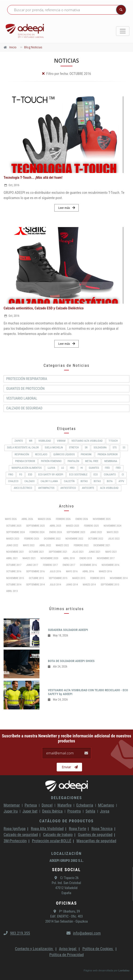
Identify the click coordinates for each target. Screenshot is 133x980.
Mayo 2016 (72, 571)
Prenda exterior (25, 461)
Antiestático (68, 488)
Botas (97, 481)
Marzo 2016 (105, 571)
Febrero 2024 (37, 532)
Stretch (74, 448)
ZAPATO (19, 441)
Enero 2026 (82, 519)
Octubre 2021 (36, 552)
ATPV (122, 481)
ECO (96, 475)
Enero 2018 (86, 558)
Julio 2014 (55, 585)
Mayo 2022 (29, 545)
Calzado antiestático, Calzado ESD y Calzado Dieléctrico (44, 308)
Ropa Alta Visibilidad (47, 829)
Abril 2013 (12, 591)
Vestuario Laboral (22, 398)
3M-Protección (15, 841)
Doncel (47, 805)
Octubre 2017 (14, 565)
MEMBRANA (111, 461)
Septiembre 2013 (110, 585)
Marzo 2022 (62, 545)
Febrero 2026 (63, 519)
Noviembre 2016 (111, 565)
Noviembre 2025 (102, 519)
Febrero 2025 (91, 526)
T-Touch (113, 441)
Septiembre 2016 (36, 571)
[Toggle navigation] (123, 31)
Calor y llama (49, 481)
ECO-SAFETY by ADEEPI (51, 475)
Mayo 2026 (11, 519)
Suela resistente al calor (23, 448)
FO (21, 475)
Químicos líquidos (64, 454)
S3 (124, 448)
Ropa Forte (78, 829)
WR (31, 441)
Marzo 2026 (44, 519)
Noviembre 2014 (119, 578)
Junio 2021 (94, 552)
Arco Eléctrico (23, 488)
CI (123, 475)
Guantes (94, 468)
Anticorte (88, 488)
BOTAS (84, 481)
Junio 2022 (12, 545)
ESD (30, 475)
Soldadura (100, 448)
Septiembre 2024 (15, 532)
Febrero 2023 (32, 539)
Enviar (70, 767)
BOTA (110, 481)
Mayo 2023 (112, 532)
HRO (72, 468)
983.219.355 (17, 933)
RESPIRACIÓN (22, 454)
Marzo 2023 (13, 539)
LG (63, 468)
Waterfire (65, 805)
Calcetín (69, 481)
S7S (115, 448)
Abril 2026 (27, 519)
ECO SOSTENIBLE (78, 475)
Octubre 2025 (14, 526)
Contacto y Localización (34, 949)
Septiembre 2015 (58, 578)
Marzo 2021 (29, 558)
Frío (108, 468)
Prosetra (74, 811)
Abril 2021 (12, 558)
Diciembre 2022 (52, 539)
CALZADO (30, 481)
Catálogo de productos (66, 821)
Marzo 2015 (79, 578)
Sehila (90, 811)
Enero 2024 (55, 532)
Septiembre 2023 (76, 532)
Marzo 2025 (72, 526)
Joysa (105, 811)
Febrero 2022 (81, 545)
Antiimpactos (46, 488)
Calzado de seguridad (21, 835)
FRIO (11, 475)
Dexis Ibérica (52, 811)
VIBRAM (61, 441)
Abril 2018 (69, 558)
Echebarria (85, 805)
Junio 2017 (32, 565)
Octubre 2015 (36, 578)
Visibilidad (45, 441)
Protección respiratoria (27, 379)
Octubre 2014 (14, 585)
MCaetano (106, 805)
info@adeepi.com (84, 933)
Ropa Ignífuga (15, 829)
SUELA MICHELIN (54, 448)
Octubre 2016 (14, 571)
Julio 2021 (78, 552)
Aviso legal (68, 949)
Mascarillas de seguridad (96, 841)
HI (82, 468)
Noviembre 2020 (50, 558)
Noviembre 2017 (106, 558)
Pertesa (31, 805)
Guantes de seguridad (95, 835)
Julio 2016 (55, 571)
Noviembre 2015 (15, 578)
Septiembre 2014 (36, 585)
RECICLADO (41, 454)
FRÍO (118, 468)
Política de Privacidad (66, 955)
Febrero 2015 (98, 578)
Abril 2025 (55, 526)
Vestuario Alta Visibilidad (87, 441)
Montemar (12, 805)
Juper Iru (11, 811)
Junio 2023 (96, 532)
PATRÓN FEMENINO (51, 461)
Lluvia (51, 468)
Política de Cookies (98, 949)
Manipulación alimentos (27, 468)
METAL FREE (92, 461)
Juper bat (30, 811)
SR (86, 448)
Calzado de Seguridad (24, 408)
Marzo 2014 (89, 585)
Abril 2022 (45, 545)
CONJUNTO (110, 475)
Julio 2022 (114, 539)
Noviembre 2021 (15, 552)
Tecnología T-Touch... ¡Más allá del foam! (33, 178)
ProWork (86, 454)
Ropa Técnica (102, 829)
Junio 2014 (72, 585)
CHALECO (13, 481)
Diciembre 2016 (88, 565)
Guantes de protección (25, 389)
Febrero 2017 (50, 565)
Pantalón (73, 461)
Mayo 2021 (111, 552)
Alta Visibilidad (109, 488)
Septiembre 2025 (36, 526)
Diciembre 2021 (102, 545)
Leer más (66, 208)
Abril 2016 (88, 571)
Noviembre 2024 (112, 526)
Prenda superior (108, 454)
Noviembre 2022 (74, 539)
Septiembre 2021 (58, 552)
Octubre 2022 (96, 539)
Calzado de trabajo (58, 835)
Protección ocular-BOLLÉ (52, 841)
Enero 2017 (69, 565)
